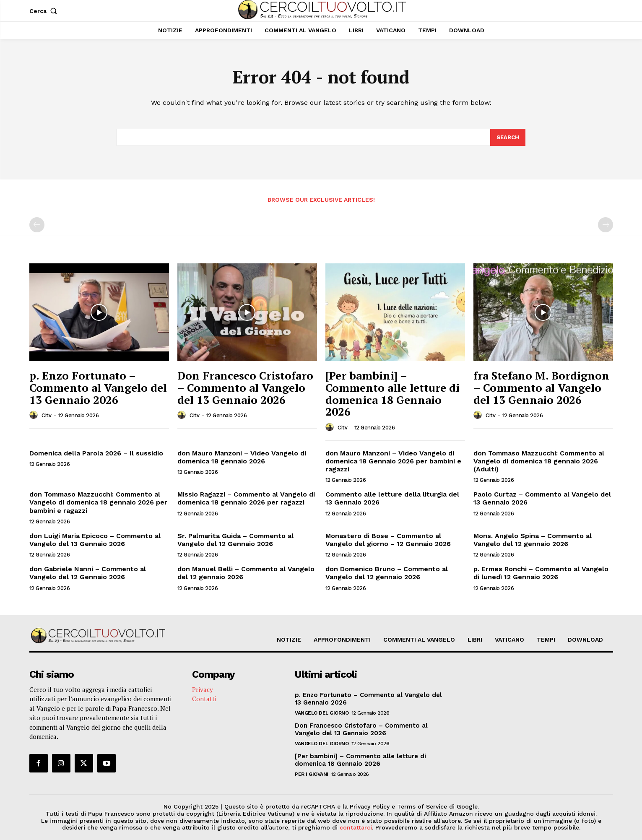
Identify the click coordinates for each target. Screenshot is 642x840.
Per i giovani (312, 775)
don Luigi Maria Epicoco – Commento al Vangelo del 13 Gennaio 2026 (95, 540)
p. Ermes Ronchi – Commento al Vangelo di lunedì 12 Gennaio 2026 (541, 573)
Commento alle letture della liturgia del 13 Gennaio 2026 (392, 499)
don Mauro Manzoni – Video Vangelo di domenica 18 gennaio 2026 (242, 457)
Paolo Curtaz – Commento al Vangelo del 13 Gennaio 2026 (542, 499)
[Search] (508, 138)
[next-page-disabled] (606, 225)
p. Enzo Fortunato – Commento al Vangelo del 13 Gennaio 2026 (98, 388)
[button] (45, 11)
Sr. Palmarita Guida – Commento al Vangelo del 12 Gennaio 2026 (235, 540)
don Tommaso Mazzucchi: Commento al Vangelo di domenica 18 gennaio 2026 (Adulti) (539, 461)
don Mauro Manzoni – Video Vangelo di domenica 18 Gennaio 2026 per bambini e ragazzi (393, 461)
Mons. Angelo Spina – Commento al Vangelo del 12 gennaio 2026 (533, 540)
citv (46, 416)
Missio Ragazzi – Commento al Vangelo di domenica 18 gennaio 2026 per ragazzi (246, 499)
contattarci (356, 828)
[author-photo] (35, 415)
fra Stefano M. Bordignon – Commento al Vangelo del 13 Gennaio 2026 (541, 388)
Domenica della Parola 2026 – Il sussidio (96, 453)
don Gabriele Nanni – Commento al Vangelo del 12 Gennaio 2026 (88, 573)
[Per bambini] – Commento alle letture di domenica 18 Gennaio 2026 (392, 394)
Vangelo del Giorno (322, 713)
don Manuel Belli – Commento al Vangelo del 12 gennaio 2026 (246, 573)
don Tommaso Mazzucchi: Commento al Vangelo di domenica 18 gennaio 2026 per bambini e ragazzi (98, 503)
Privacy (203, 690)
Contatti (204, 699)
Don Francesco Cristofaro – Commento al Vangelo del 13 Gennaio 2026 (245, 388)
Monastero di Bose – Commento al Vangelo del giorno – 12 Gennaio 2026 (388, 540)
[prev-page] (37, 225)
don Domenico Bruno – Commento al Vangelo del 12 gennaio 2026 (387, 573)
